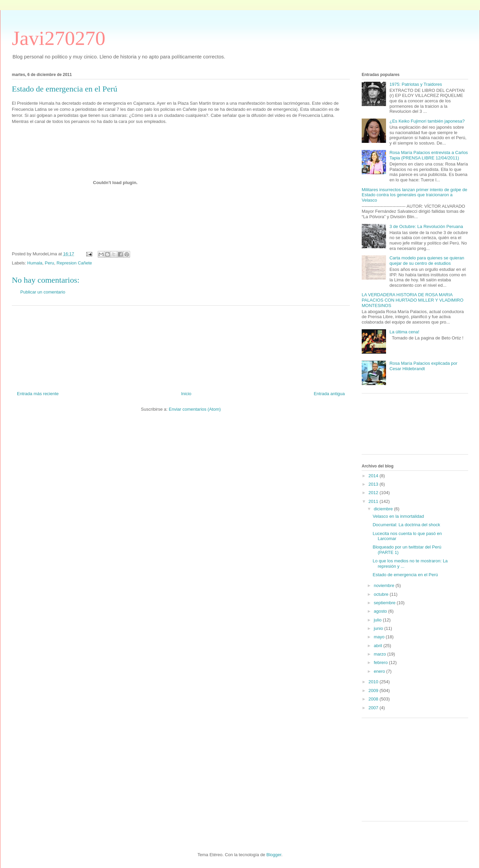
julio (378, 620)
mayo (380, 637)
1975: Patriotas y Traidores (416, 84)
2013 (374, 484)
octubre (382, 594)
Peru (50, 263)
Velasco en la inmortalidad (398, 516)
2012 (374, 493)
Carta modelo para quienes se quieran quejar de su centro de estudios (427, 261)
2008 (374, 699)
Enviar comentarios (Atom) (195, 409)
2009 (374, 691)
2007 (374, 708)
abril (379, 646)
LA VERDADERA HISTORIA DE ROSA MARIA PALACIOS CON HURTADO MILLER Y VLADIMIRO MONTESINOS (413, 300)
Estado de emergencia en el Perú (405, 575)
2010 (374, 682)
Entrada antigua (329, 394)
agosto (381, 611)
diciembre (384, 509)
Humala (35, 263)
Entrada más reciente (38, 394)
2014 (374, 476)
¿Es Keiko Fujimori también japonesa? (427, 121)
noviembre (385, 585)
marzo (381, 654)
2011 (374, 501)
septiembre (385, 603)
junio (379, 628)
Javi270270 (59, 38)
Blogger (274, 855)
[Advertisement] (181, 346)
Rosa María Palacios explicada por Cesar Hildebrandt (423, 366)
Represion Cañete (74, 263)
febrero (381, 662)
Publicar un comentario (43, 292)
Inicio (186, 394)
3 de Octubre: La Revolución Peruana (426, 226)
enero (380, 671)
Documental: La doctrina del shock (406, 525)
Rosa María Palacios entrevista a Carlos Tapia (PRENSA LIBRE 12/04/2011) (429, 155)
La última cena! (404, 332)
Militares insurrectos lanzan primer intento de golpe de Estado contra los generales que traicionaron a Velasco (414, 195)
